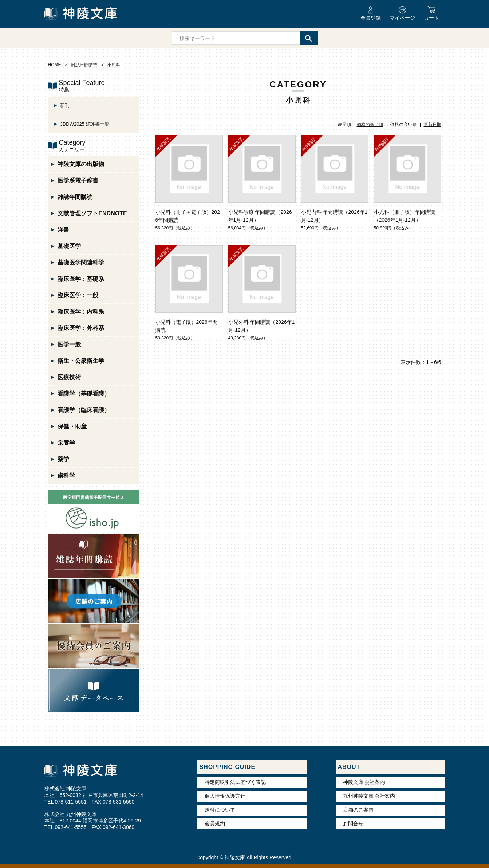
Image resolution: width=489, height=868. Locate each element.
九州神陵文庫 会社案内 (369, 796)
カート (431, 18)
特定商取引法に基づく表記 (235, 782)
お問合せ (353, 824)
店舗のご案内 (358, 810)
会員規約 (215, 824)
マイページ (402, 18)
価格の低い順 (370, 125)
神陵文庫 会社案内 (364, 782)
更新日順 (433, 125)
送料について (220, 810)
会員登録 (371, 18)
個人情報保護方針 (225, 796)
